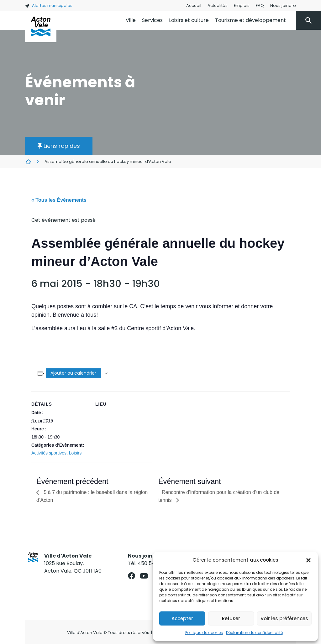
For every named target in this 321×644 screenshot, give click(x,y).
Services (152, 20)
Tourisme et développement (250, 20)
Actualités (218, 5)
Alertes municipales (49, 5)
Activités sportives (49, 453)
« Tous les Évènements (59, 200)
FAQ (260, 5)
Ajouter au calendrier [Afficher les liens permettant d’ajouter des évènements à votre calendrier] (73, 373)
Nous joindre (283, 5)
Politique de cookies (204, 633)
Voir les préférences (284, 618)
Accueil (194, 5)
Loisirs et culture (189, 20)
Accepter (182, 618)
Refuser (231, 618)
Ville (131, 20)
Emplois (242, 5)
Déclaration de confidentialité (254, 633)
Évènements (28, 162)
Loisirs (75, 453)
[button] (308, 560)
